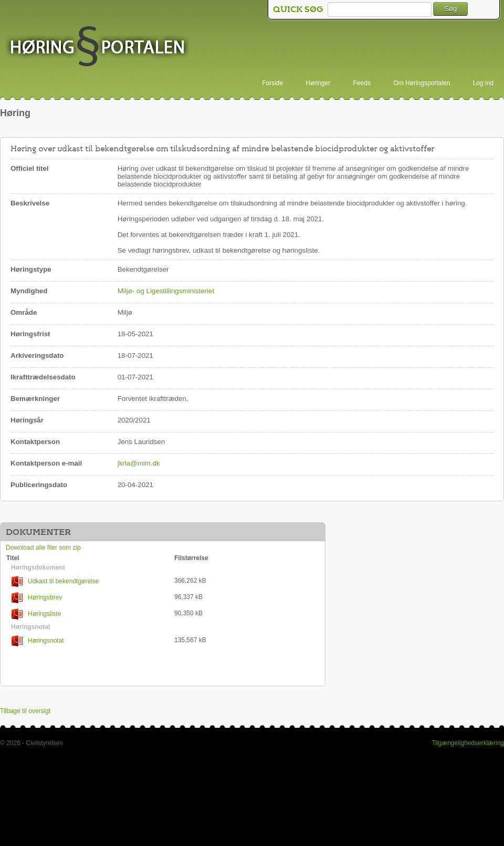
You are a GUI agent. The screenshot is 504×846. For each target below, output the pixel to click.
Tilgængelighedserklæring (468, 743)
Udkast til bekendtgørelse (55, 581)
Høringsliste (36, 614)
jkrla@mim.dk (139, 463)
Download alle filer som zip (43, 548)
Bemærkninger (35, 399)
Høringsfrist (30, 334)
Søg (450, 9)
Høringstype (31, 269)
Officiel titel (30, 168)
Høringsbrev (37, 598)
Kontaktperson (35, 442)
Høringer (318, 83)
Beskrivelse (30, 203)
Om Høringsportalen (422, 83)
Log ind (483, 83)
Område (24, 312)
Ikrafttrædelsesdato (43, 377)
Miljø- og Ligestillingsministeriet (166, 291)
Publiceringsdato (39, 485)
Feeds (362, 83)
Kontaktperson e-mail (46, 463)
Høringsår (27, 420)
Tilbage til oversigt (25, 711)
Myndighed (29, 291)
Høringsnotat (38, 641)
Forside (272, 83)
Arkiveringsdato (37, 355)
